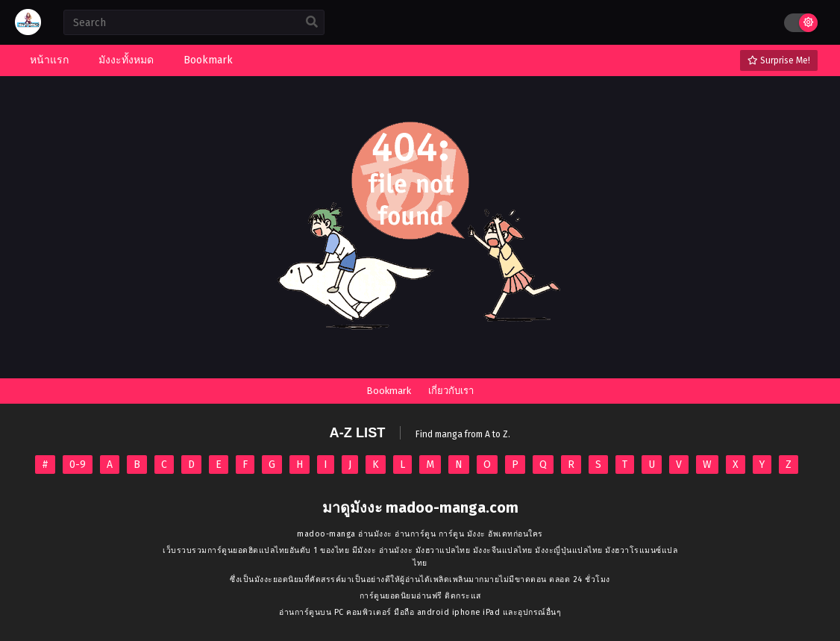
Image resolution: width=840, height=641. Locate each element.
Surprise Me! (779, 60)
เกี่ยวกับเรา (451, 391)
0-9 (78, 465)
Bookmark (389, 391)
